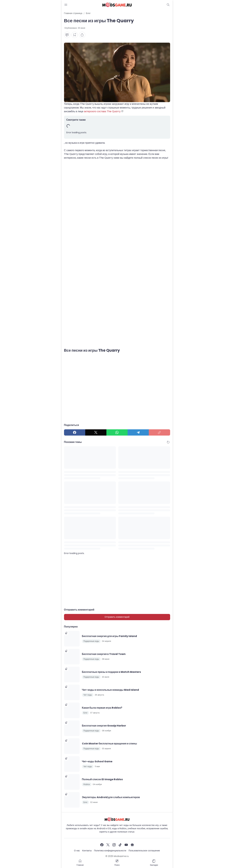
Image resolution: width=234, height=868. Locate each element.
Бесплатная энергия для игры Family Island (109, 636)
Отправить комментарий (117, 617)
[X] (96, 432)
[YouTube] (126, 845)
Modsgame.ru (121, 856)
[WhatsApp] (117, 432)
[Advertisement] (117, 194)
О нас (77, 851)
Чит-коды (88, 695)
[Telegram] (138, 432)
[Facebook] (75, 432)
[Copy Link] (159, 432)
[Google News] (132, 845)
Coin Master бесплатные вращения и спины (110, 744)
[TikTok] (120, 845)
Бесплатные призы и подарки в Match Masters (111, 672)
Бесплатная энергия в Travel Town (104, 654)
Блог (86, 713)
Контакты (87, 851)
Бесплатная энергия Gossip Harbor (104, 726)
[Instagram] (114, 845)
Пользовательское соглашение (144, 851)
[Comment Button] (67, 35)
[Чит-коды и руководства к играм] (117, 819)
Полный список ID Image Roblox (102, 779)
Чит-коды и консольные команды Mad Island (110, 690)
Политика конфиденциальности (110, 851)
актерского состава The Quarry (102, 111)
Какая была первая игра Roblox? (102, 708)
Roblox (87, 784)
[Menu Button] (66, 5)
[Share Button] (82, 35)
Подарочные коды (91, 641)
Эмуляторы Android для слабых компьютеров (111, 797)
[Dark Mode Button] (168, 5)
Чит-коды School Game (97, 761)
